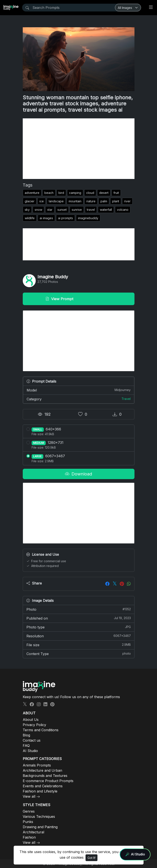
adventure (32, 193)
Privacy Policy (34, 725)
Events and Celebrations (43, 786)
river (127, 201)
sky (27, 210)
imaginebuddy (88, 218)
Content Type (79, 654)
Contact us (32, 740)
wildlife (30, 218)
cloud (90, 193)
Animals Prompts (37, 765)
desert (104, 193)
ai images (46, 218)
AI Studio (30, 751)
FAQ (26, 746)
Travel (126, 399)
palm (104, 201)
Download (78, 474)
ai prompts (66, 218)
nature (91, 201)
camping (75, 193)
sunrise (77, 210)
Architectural (33, 832)
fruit (116, 193)
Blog (26, 735)
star (50, 210)
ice (42, 201)
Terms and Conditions (41, 730)
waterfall (106, 210)
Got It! (91, 858)
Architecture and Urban (42, 770)
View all (29, 796)
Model (79, 390)
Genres (29, 811)
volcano (123, 210)
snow (38, 210)
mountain (75, 201)
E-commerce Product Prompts (48, 781)
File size (79, 645)
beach (49, 193)
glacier (30, 201)
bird (61, 193)
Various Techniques (39, 816)
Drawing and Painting (40, 827)
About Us (31, 720)
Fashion (29, 837)
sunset (62, 210)
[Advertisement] (79, 149)
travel (91, 210)
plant (116, 201)
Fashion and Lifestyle (40, 791)
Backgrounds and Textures (45, 776)
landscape (56, 201)
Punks (28, 822)
